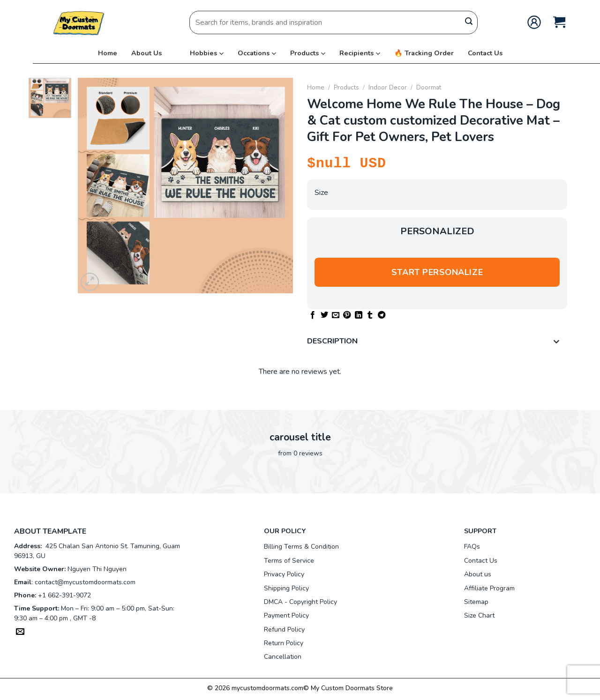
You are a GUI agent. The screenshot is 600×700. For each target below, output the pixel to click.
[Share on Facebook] (313, 315)
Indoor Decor (388, 87)
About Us (146, 53)
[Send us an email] (20, 633)
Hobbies (203, 53)
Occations (254, 53)
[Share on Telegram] (382, 315)
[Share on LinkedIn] (359, 315)
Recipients (356, 53)
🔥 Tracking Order (424, 53)
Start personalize (437, 272)
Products (304, 53)
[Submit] (469, 22)
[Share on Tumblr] (370, 315)
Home (108, 53)
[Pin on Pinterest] (347, 315)
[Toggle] (556, 342)
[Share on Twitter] (324, 315)
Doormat (429, 87)
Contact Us (485, 53)
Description (436, 342)
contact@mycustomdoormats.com (85, 582)
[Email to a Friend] (336, 315)
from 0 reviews (300, 453)
